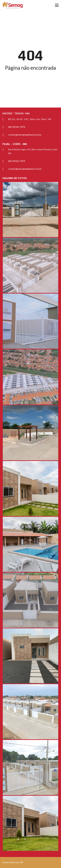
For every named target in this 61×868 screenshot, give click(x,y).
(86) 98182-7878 (17, 127)
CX (21, 862)
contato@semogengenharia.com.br (25, 135)
